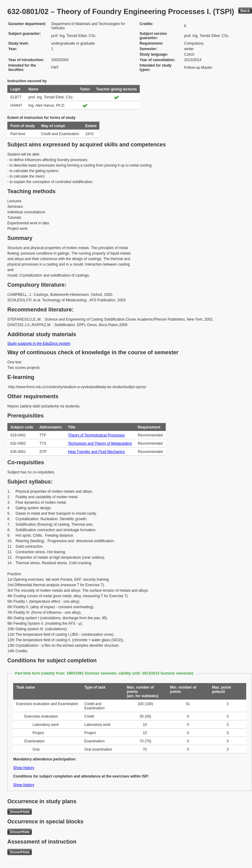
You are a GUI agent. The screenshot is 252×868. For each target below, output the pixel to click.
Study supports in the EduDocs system (39, 344)
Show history (24, 768)
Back (245, 11)
